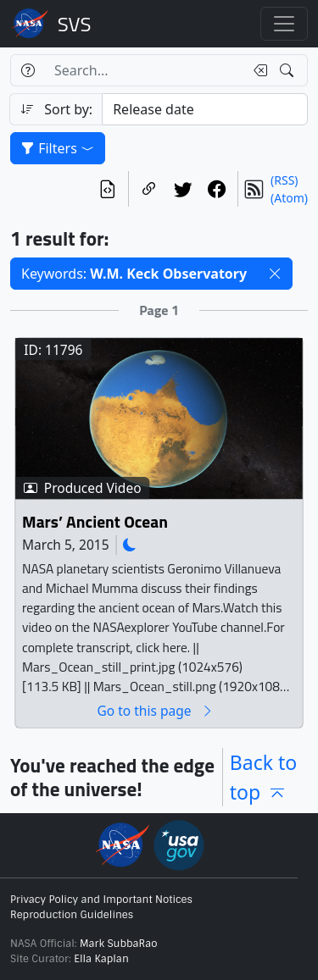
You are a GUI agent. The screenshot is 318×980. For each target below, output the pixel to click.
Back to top (264, 777)
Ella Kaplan (101, 959)
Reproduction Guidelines (72, 915)
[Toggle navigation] (284, 24)
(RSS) (284, 180)
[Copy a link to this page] (149, 189)
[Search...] (144, 70)
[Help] (28, 70)
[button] (275, 274)
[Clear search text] (257, 70)
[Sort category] (205, 109)
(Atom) (289, 198)
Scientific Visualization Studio (75, 24)
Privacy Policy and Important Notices (101, 900)
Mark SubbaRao (119, 944)
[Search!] (289, 70)
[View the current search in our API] (108, 189)
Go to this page (155, 711)
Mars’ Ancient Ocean (95, 522)
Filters (58, 148)
